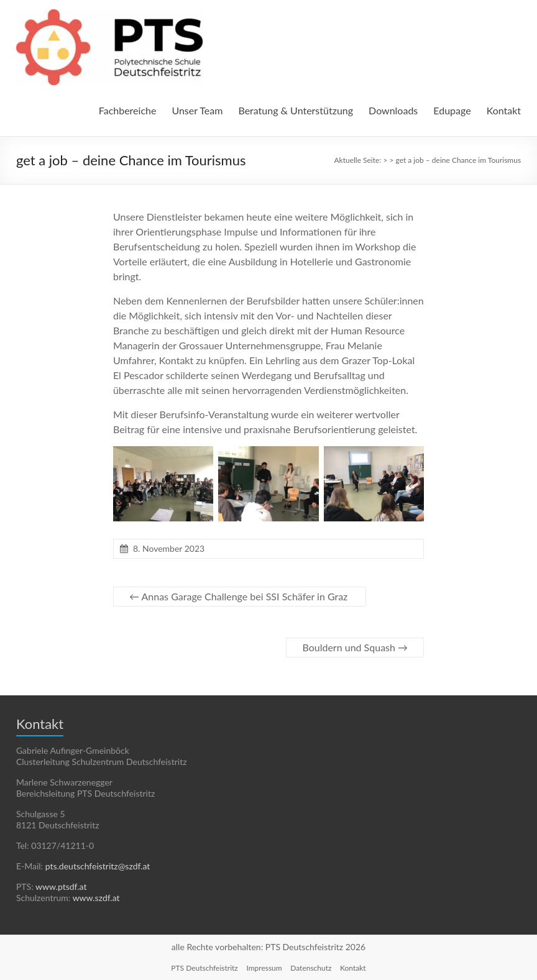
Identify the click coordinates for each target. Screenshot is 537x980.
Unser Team (197, 110)
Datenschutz (311, 968)
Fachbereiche (128, 110)
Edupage (452, 110)
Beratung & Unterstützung (296, 110)
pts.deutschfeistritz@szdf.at (98, 866)
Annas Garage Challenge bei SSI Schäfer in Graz (240, 596)
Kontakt (504, 110)
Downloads (393, 110)
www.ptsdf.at (61, 886)
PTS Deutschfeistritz (204, 968)
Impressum (264, 968)
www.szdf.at (96, 898)
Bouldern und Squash (355, 647)
